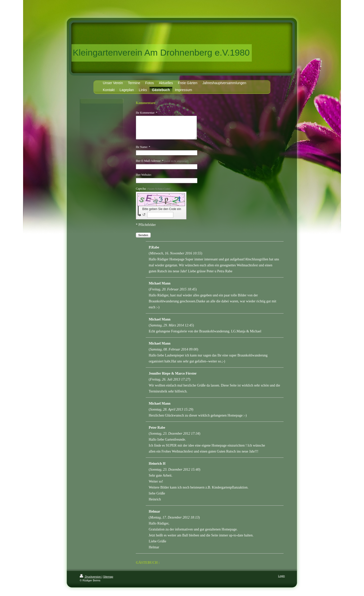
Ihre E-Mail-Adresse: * (162, 165)
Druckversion (91, 581)
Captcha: (153, 193)
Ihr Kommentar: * (147, 113)
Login (281, 580)
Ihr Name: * (143, 151)
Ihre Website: (144, 179)
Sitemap (108, 581)
